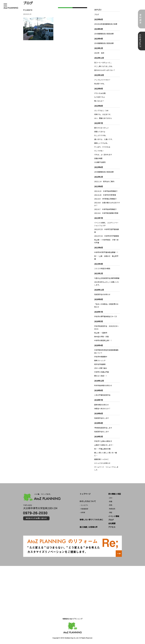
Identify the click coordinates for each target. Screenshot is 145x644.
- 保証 (110, 512)
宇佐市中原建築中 (101, 357)
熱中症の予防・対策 (101, 337)
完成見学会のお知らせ (102, 294)
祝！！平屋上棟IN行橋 (102, 449)
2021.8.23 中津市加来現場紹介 (106, 191)
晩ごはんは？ (99, 101)
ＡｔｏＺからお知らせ (102, 463)
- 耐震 (110, 501)
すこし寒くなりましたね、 (104, 66)
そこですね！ (99, 151)
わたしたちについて (88, 501)
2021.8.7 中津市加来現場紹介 (105, 209)
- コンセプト (84, 505)
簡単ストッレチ (100, 360)
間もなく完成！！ (101, 376)
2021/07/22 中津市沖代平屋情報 (107, 236)
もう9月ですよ (100, 97)
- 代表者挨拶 (84, 509)
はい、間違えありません (103, 118)
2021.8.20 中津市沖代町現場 (105, 195)
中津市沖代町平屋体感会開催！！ (106, 252)
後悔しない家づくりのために (91, 519)
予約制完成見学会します (103, 428)
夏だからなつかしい (101, 128)
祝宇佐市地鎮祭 (100, 364)
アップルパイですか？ (102, 80)
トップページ (85, 494)
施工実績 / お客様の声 (89, 527)
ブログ (97, 14)
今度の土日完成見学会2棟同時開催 (107, 278)
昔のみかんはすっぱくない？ (105, 70)
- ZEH (110, 498)
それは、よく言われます (103, 155)
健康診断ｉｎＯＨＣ (101, 459)
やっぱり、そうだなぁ (102, 147)
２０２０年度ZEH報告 (102, 268)
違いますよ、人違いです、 (104, 139)
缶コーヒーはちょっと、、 (103, 62)
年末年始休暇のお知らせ (103, 385)
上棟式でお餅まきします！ (104, 445)
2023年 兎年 (99, 53)
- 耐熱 (110, 505)
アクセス (112, 527)
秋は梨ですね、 (100, 84)
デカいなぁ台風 (100, 93)
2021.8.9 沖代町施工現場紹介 (105, 199)
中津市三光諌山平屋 (101, 372)
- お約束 (82, 512)
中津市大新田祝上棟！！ (103, 340)
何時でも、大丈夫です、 (103, 114)
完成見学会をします (101, 418)
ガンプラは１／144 (101, 111)
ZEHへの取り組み (101, 368)
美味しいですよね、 (101, 143)
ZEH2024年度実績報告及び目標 (106, 24)
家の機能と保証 (115, 494)
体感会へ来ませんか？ (102, 408)
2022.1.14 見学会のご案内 (104, 181)
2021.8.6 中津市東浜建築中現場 (106, 213)
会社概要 (112, 523)
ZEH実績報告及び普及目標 (104, 34)
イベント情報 (114, 516)
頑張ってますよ (100, 132)
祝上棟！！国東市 (101, 333)
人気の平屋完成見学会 (102, 395)
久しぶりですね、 (101, 135)
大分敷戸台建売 (100, 162)
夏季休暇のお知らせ (101, 405)
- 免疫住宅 (112, 509)
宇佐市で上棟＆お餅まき (103, 441)
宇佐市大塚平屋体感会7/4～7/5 (106, 316)
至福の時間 (98, 158)
